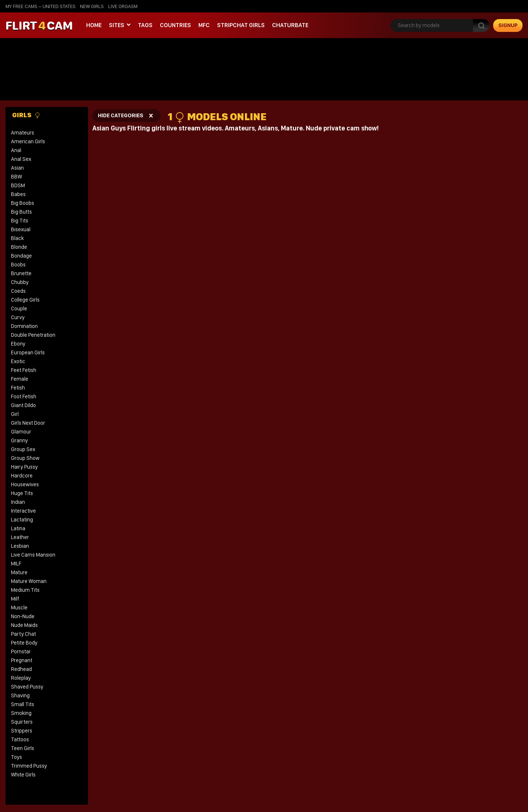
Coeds (18, 291)
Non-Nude (23, 616)
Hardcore (22, 476)
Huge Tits (22, 493)
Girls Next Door (28, 423)
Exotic (18, 361)
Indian (18, 502)
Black (17, 238)
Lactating (22, 520)
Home (94, 25)
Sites (117, 25)
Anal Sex (21, 159)
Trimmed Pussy (29, 766)
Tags (145, 25)
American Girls (28, 141)
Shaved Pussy (27, 687)
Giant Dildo (23, 405)
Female (20, 379)
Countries (175, 25)
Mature (19, 572)
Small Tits (23, 704)
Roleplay (21, 678)
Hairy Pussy (24, 467)
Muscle (19, 608)
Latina (18, 528)
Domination (24, 326)
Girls (26, 115)
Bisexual (21, 229)
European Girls (28, 353)
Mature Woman (29, 581)
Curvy (18, 317)
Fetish (18, 388)
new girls (92, 6)
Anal (16, 150)
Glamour (21, 432)
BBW (16, 177)
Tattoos (20, 739)
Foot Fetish (24, 396)
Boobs (18, 265)
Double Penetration (33, 335)
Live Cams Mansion (33, 555)
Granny (19, 440)
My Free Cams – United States (41, 6)
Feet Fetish (24, 370)
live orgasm (123, 6)
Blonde (19, 247)
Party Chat (23, 634)
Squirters (22, 722)
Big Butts (21, 212)
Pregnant (22, 660)
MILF (16, 564)
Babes (18, 194)
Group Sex (23, 449)
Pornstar (21, 652)
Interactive (23, 511)
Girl (15, 414)
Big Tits (20, 221)
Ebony (18, 344)
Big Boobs (23, 203)
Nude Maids (24, 625)
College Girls (25, 300)
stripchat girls (241, 25)
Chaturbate (290, 25)
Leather (20, 537)
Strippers (22, 731)
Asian (17, 168)
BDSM (18, 185)
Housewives (25, 484)
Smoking (21, 713)
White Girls (23, 775)
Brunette (21, 273)
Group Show (25, 458)
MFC (204, 25)
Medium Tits (25, 590)
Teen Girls (23, 748)
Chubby (20, 282)
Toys (16, 757)
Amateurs (23, 133)
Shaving (20, 695)
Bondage (21, 256)
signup (508, 25)
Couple (19, 309)
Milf (15, 599)
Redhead (21, 669)
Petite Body (24, 643)
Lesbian (20, 546)
